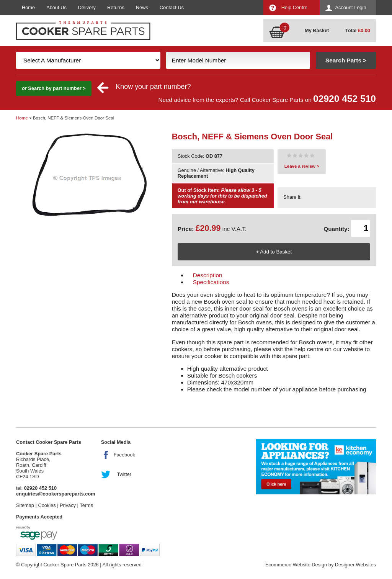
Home (28, 7)
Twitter (124, 474)
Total (358, 30)
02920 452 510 (345, 99)
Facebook (124, 455)
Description (208, 275)
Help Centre (294, 7)
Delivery (87, 7)
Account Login (350, 7)
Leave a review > (302, 166)
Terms (86, 505)
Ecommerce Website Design (296, 565)
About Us (56, 7)
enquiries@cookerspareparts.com (56, 494)
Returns (116, 7)
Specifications (211, 282)
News (142, 7)
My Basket (317, 30)
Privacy (68, 505)
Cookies (47, 505)
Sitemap (25, 505)
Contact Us (172, 7)
